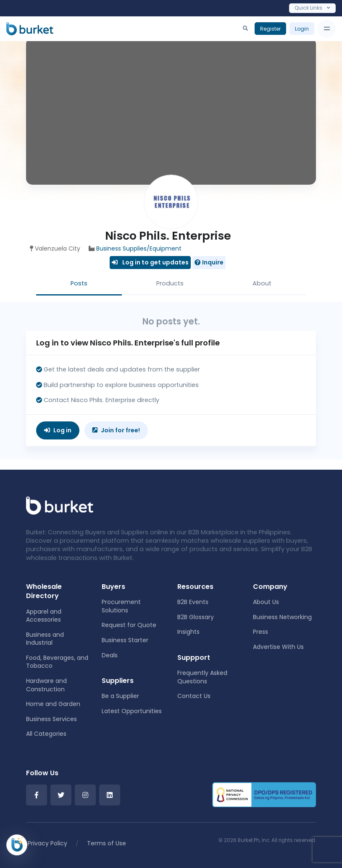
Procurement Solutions (121, 606)
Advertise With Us (278, 647)
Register (270, 29)
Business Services (51, 719)
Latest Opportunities (132, 711)
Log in (58, 430)
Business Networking (282, 617)
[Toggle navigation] (327, 29)
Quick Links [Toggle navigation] (312, 8)
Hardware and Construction (46, 685)
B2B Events (193, 602)
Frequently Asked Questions (202, 677)
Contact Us (194, 696)
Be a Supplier (120, 696)
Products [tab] (170, 283)
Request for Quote (129, 625)
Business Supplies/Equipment (139, 248)
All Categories (46, 734)
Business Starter (125, 640)
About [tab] (262, 283)
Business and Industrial (45, 639)
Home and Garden (53, 704)
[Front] (60, 505)
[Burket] (30, 29)
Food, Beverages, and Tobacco (57, 662)
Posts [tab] (79, 283)
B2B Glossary (196, 617)
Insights (188, 632)
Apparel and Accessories (44, 616)
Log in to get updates (150, 262)
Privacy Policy (47, 843)
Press (260, 632)
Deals (110, 655)
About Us (266, 602)
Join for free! (116, 430)
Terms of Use (107, 843)
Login (302, 29)
